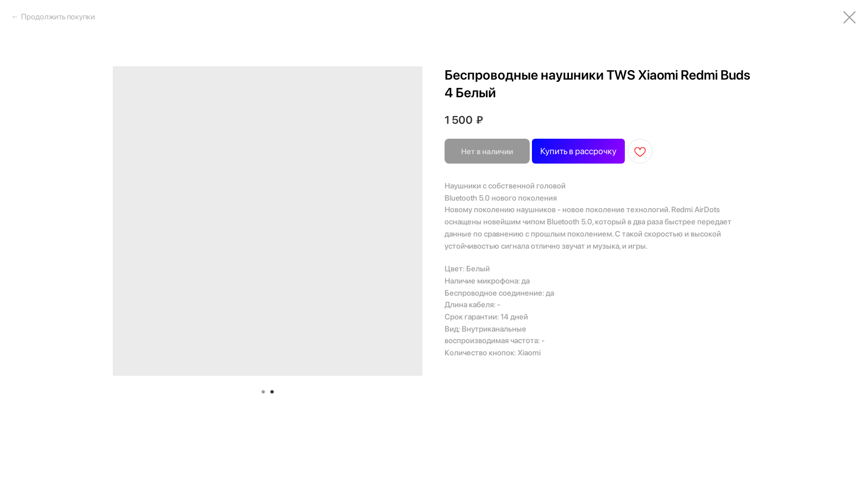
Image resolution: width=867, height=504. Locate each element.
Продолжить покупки (58, 17)
